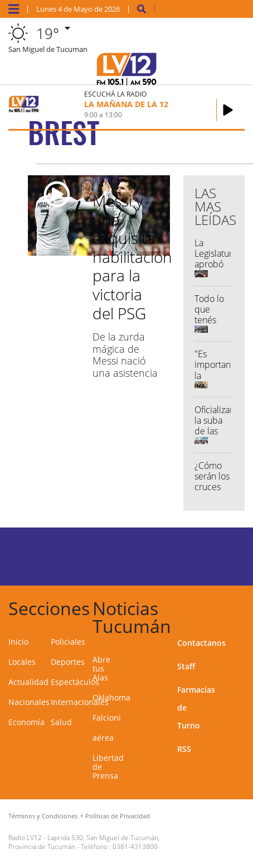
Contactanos (201, 643)
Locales (22, 662)
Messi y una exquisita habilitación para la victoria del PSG (132, 257)
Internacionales (80, 702)
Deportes (68, 662)
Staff (186, 666)
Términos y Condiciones (43, 816)
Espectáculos (75, 682)
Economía (26, 722)
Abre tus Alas (101, 668)
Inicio (18, 642)
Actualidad (28, 682)
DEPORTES (107, 179)
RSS (184, 749)
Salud (61, 722)
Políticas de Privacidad (118, 816)
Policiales (68, 642)
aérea (103, 738)
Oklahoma (111, 697)
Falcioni (107, 718)
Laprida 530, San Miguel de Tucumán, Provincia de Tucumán (84, 842)
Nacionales (29, 702)
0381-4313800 (135, 847)
